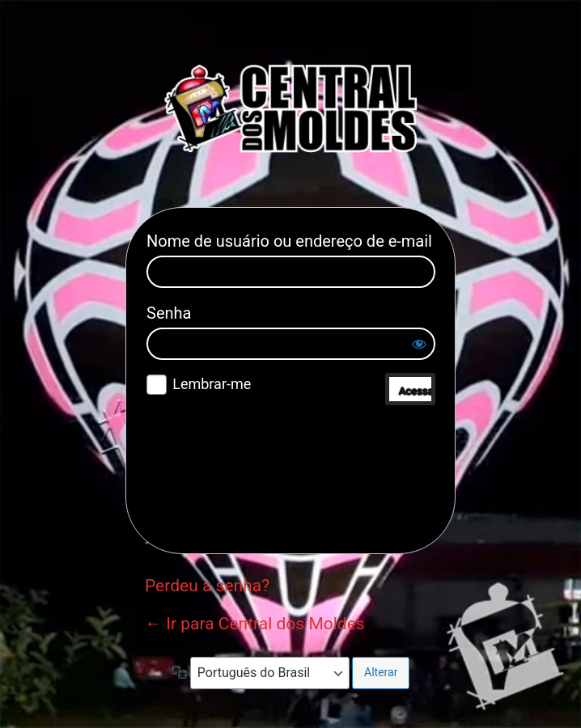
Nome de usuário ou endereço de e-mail (289, 241)
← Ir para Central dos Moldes (255, 624)
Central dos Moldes (290, 108)
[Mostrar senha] (419, 344)
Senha (169, 313)
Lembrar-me (212, 384)
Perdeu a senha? (207, 586)
